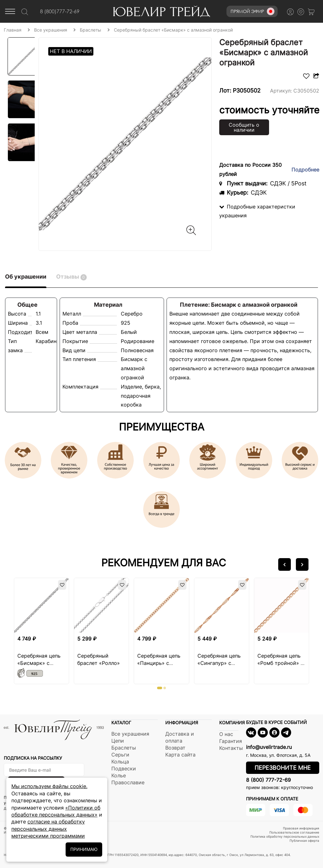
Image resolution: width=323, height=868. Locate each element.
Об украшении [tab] (26, 277)
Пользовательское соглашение (294, 832)
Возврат (175, 748)
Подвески (124, 769)
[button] (285, 564)
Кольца (120, 762)
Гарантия (231, 741)
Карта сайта (180, 755)
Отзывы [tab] (71, 277)
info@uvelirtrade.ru (269, 747)
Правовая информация (301, 828)
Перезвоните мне (283, 768)
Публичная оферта (304, 841)
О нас (226, 734)
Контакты (231, 748)
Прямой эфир (253, 11)
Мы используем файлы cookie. (49, 786)
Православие (128, 782)
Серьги (120, 755)
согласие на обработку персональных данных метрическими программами (48, 829)
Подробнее (305, 170)
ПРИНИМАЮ (84, 849)
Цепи (118, 741)
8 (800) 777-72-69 (268, 780)
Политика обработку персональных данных (285, 836)
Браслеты (124, 748)
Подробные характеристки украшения (257, 211)
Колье (119, 775)
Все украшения (130, 734)
